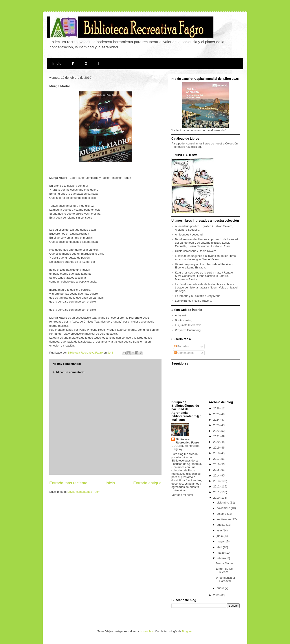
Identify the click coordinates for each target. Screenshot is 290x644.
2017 (217, 459)
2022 (217, 431)
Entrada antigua (147, 483)
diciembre (223, 503)
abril (220, 547)
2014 (217, 475)
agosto (221, 525)
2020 (217, 442)
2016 (217, 464)
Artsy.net (180, 315)
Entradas (182, 346)
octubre (222, 514)
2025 (217, 414)
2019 (217, 448)
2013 (217, 481)
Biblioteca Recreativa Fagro (187, 441)
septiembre (224, 519)
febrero (222, 558)
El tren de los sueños (224, 570)
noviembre (224, 508)
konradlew (147, 631)
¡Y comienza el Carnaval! (225, 579)
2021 (217, 436)
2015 (217, 470)
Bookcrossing (184, 320)
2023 (217, 425)
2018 (217, 453)
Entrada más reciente (68, 483)
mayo (221, 541)
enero (221, 588)
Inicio (57, 64)
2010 (217, 498)
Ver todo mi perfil (182, 495)
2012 (217, 486)
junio (220, 536)
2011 (217, 492)
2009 (217, 595)
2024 (217, 420)
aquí (200, 147)
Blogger (187, 631)
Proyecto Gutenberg (188, 330)
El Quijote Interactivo (188, 325)
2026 (217, 408)
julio (220, 530)
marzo (221, 553)
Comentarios (184, 353)
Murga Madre (224, 563)
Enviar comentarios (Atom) (84, 492)
